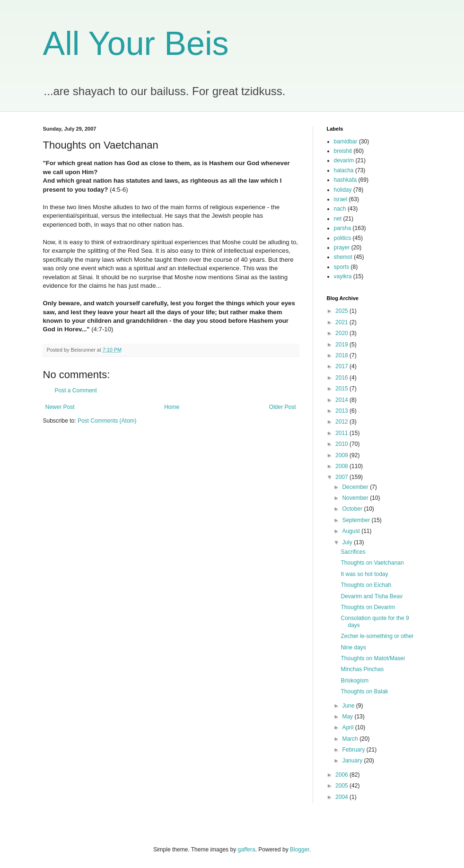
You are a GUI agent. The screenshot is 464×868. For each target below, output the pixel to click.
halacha (344, 170)
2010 (342, 444)
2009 (342, 455)
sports (342, 267)
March (351, 739)
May (348, 717)
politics (343, 238)
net (338, 219)
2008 (342, 466)
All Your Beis (136, 44)
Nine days (353, 647)
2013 (342, 411)
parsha (343, 228)
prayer (342, 248)
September (357, 520)
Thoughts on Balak (364, 691)
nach (340, 209)
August (352, 531)
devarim (344, 160)
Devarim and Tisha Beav (372, 596)
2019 (342, 345)
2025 (342, 311)
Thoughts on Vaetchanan (372, 563)
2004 (342, 797)
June (349, 706)
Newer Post (60, 407)
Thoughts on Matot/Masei (372, 658)
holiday (343, 190)
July (348, 542)
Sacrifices (353, 552)
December (356, 487)
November (356, 498)
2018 (342, 355)
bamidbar (346, 142)
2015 (342, 389)
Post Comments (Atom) (107, 421)
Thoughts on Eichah (366, 585)
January (353, 761)
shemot (343, 257)
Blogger (300, 850)
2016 (342, 378)
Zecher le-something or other (377, 636)
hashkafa (346, 180)
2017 (342, 366)
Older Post (283, 407)
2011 (342, 433)
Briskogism (355, 681)
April (348, 727)
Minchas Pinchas (362, 669)
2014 (342, 400)
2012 (342, 422)
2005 (342, 786)
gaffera (246, 850)
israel (341, 199)
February (354, 750)
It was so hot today (364, 574)
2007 (342, 477)
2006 (342, 775)
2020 (342, 333)
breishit (343, 151)
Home (172, 407)
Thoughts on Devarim (368, 607)
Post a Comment (76, 390)
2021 (342, 322)
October (353, 509)
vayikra (343, 276)
